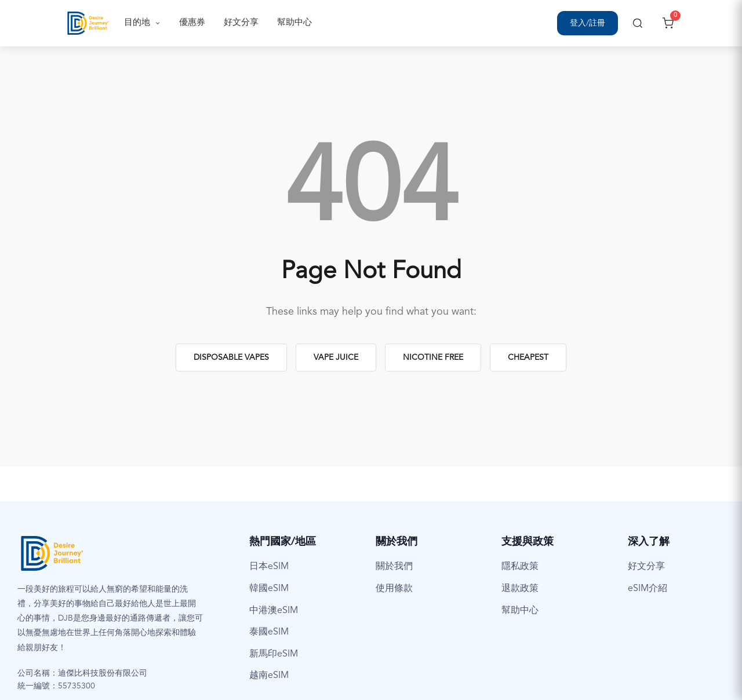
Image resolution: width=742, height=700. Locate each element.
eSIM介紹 (648, 589)
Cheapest (528, 358)
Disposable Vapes (231, 358)
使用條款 (394, 589)
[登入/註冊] (588, 23)
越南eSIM (269, 676)
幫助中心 (294, 23)
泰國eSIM (269, 632)
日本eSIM (269, 567)
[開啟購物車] (668, 23)
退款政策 (520, 589)
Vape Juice (336, 358)
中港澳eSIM (274, 611)
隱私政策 (520, 567)
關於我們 (394, 567)
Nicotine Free (433, 358)
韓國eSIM (269, 589)
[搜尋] (638, 23)
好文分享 (241, 23)
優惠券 (192, 23)
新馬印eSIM (274, 654)
